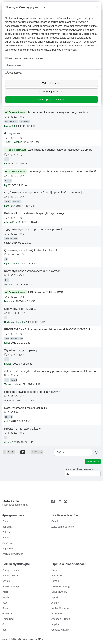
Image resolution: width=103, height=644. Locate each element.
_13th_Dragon (12, 142)
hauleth (8, 364)
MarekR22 (10, 126)
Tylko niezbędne (51, 83)
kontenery (24, 121)
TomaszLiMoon (12, 384)
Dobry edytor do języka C (20, 309)
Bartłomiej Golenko (15, 322)
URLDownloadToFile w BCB (46, 292)
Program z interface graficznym (24, 429)
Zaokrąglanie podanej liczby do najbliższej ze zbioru (60, 150)
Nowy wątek (93, 462)
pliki (21, 338)
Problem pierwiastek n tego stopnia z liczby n (32, 392)
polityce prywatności (64, 50)
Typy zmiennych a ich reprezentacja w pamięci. (34, 230)
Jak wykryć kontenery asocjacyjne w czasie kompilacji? (62, 171)
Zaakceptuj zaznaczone (52, 99)
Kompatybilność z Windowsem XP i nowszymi (33, 271)
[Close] (97, 7)
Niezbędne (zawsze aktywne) (24, 58)
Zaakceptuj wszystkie (51, 92)
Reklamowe (14, 65)
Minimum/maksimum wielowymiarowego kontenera (60, 112)
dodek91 (9, 442)
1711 (35, 452)
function (16, 201)
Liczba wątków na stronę (79, 469)
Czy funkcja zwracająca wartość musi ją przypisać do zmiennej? (44, 193)
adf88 (7, 343)
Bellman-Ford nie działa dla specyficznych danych (35, 213)
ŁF (6, 164)
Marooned (10, 301)
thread (14, 380)
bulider (14, 338)
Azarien (8, 285)
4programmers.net (27, 18)
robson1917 (11, 222)
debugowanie (13, 133)
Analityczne (13, 73)
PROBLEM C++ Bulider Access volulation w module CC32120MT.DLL (48, 329)
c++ (7, 159)
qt (6, 259)
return (8, 201)
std (7, 121)
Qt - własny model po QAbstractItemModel (31, 250)
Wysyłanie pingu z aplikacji (21, 350)
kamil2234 (10, 206)
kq (6, 185)
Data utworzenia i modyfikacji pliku (26, 408)
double (14, 238)
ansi (7, 417)
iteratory (14, 121)
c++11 (8, 181)
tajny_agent (11, 264)
